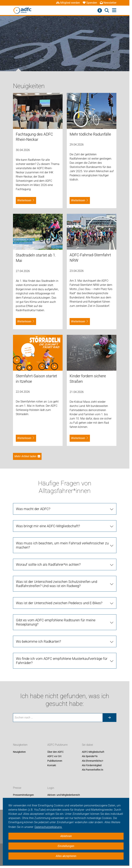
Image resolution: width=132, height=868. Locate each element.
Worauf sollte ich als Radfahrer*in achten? (48, 564)
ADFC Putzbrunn (57, 745)
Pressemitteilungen (23, 795)
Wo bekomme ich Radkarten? (38, 641)
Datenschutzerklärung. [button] (48, 827)
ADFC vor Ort (54, 756)
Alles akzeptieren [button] (66, 856)
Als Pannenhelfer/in (93, 770)
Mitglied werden (68, 3)
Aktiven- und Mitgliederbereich (64, 795)
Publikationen (55, 761)
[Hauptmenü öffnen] (114, 10)
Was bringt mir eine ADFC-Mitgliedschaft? (48, 526)
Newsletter (108, 3)
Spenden (90, 3)
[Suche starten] (109, 718)
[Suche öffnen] (107, 10)
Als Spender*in (90, 756)
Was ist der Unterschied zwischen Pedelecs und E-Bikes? (59, 603)
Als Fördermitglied (92, 765)
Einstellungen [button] (66, 846)
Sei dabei (87, 745)
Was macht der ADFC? (33, 509)
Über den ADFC (55, 752)
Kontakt (52, 765)
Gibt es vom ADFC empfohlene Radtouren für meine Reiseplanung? (56, 622)
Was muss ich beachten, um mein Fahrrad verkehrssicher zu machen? (62, 545)
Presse (17, 788)
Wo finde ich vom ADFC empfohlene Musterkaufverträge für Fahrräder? (62, 661)
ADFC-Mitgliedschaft (93, 752)
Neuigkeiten (20, 745)
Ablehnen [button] (66, 836)
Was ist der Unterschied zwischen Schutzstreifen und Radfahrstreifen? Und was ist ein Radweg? (57, 584)
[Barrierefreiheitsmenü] (100, 10)
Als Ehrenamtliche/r (93, 761)
